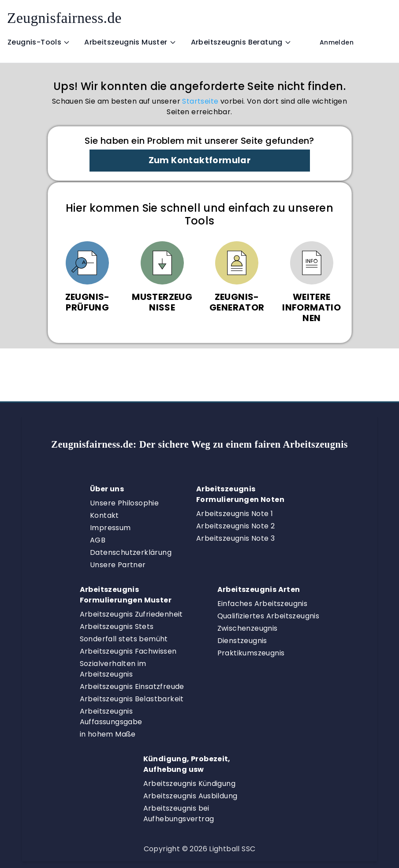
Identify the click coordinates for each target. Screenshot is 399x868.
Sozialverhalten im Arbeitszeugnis (113, 669)
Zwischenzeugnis (248, 628)
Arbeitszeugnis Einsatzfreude (132, 687)
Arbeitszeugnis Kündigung (190, 784)
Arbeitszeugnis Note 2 (235, 526)
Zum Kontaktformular (200, 160)
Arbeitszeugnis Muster (130, 42)
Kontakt (104, 515)
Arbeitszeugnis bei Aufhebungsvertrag (179, 814)
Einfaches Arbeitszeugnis (263, 604)
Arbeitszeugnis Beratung (241, 42)
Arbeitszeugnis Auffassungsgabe (111, 716)
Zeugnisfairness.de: (199, 444)
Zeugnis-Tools (39, 42)
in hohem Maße (108, 734)
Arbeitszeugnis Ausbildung (190, 796)
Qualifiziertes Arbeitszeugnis (268, 616)
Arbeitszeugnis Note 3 (235, 538)
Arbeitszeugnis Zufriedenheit (131, 614)
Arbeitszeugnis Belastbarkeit (132, 699)
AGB (98, 540)
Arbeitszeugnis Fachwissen (128, 651)
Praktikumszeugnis (251, 653)
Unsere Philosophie (124, 503)
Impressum (110, 528)
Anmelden (337, 42)
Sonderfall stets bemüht (124, 639)
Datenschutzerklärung (131, 552)
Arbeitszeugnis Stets (117, 627)
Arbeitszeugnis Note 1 (235, 514)
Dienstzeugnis (242, 641)
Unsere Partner (118, 565)
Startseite (200, 101)
